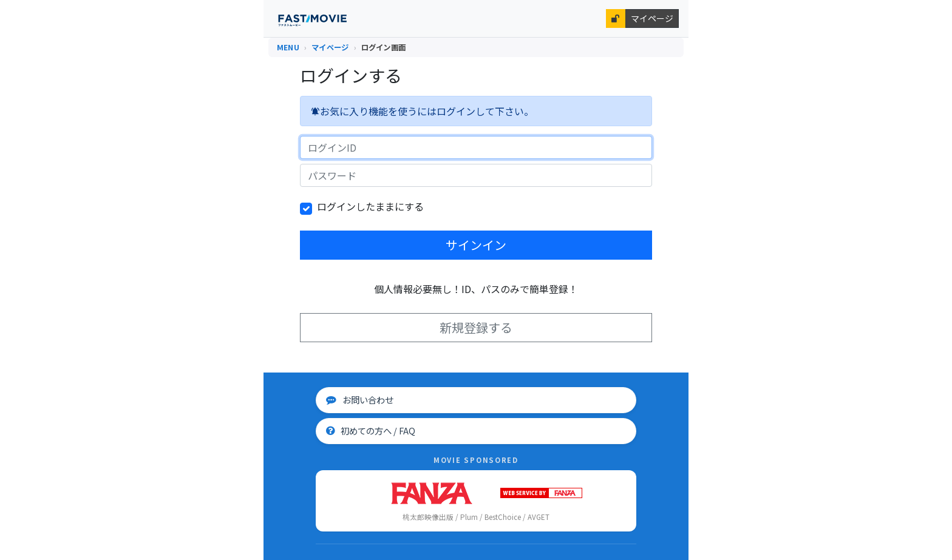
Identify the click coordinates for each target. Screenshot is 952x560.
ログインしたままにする (370, 206)
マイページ (652, 18)
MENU (288, 47)
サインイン (476, 245)
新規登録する (476, 327)
